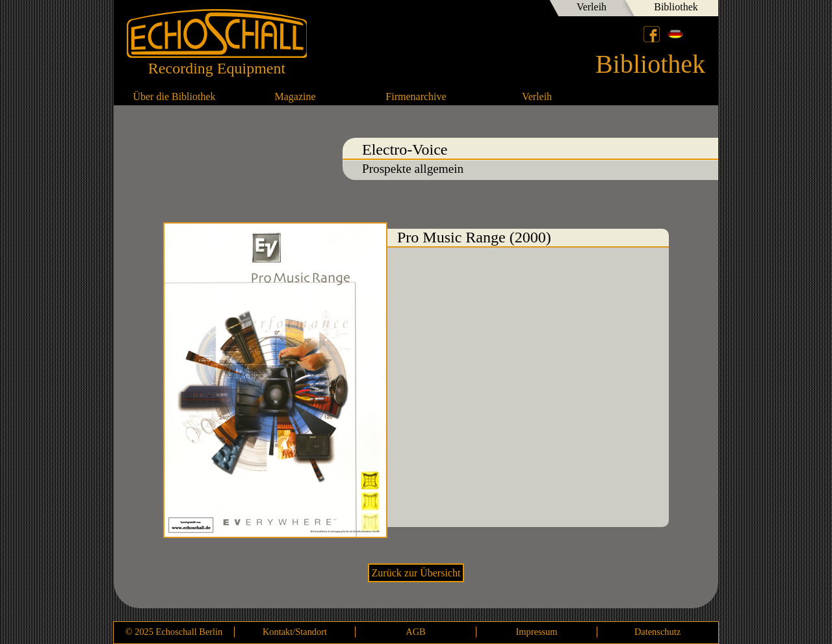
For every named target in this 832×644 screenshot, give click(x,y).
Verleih (591, 7)
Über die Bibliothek (174, 97)
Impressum (537, 632)
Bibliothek (676, 7)
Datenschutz (657, 632)
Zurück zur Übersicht (416, 573)
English (697, 34)
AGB (415, 632)
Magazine (295, 97)
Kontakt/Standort (295, 632)
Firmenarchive (416, 97)
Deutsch (675, 34)
